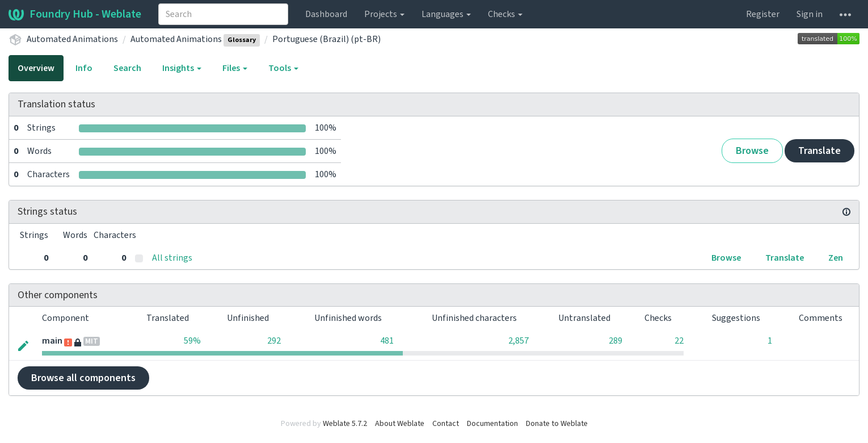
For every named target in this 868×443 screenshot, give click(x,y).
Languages (446, 14)
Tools (283, 68)
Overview (36, 68)
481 (387, 341)
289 (616, 341)
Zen (836, 258)
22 (679, 341)
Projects (384, 14)
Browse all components (83, 378)
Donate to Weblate (557, 424)
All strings (172, 258)
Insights (182, 68)
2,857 (519, 341)
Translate (819, 151)
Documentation (492, 424)
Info (84, 68)
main (52, 341)
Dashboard (326, 14)
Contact (446, 424)
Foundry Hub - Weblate (75, 14)
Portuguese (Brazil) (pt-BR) (326, 39)
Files (235, 68)
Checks (505, 14)
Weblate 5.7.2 (345, 424)
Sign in (810, 14)
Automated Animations (72, 39)
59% (192, 341)
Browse (752, 151)
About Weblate (400, 424)
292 (274, 341)
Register (763, 14)
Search (127, 68)
